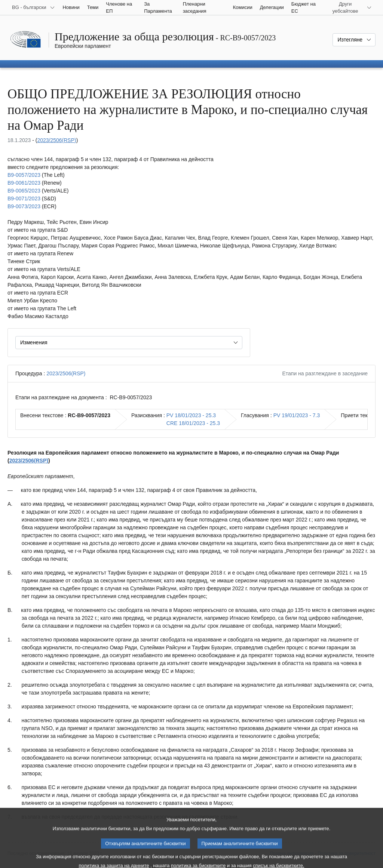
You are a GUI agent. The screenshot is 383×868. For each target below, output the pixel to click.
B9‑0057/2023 (24, 175)
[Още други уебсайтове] (350, 7)
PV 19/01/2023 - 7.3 (297, 415)
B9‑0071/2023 (24, 198)
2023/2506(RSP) (56, 140)
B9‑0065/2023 (24, 191)
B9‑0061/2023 (24, 183)
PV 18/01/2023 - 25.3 (191, 415)
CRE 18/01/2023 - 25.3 (193, 423)
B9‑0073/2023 (24, 206)
